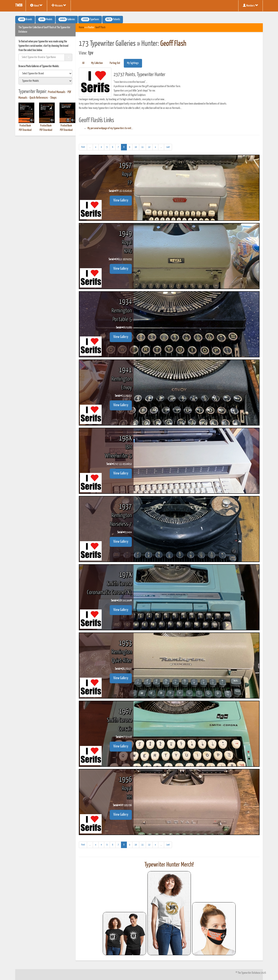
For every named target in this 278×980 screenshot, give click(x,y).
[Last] (168, 147)
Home (81, 27)
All (83, 63)
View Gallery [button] (121, 200)
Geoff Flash (100, 27)
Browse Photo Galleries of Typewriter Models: (39, 66)
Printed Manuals (57, 92)
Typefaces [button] (90, 19)
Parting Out (115, 63)
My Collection (97, 63)
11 (142, 147)
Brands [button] (25, 19)
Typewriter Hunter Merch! (169, 865)
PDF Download (25, 130)
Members (251, 5)
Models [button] (45, 19)
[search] (45, 73)
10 (136, 147)
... (91, 148)
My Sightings (133, 63)
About (36, 5)
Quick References (39, 98)
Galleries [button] (67, 19)
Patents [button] (113, 19)
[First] (83, 147)
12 (149, 147)
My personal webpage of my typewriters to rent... (110, 128)
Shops (53, 98)
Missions (59, 5)
